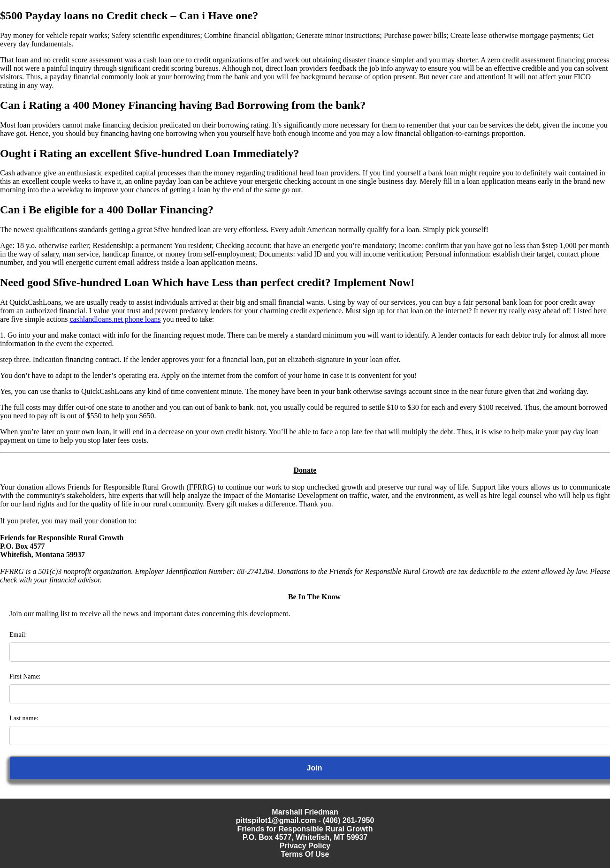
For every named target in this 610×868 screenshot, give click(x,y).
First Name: (25, 676)
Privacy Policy (305, 846)
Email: (18, 635)
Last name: (24, 718)
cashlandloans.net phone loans (115, 319)
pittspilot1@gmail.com (276, 820)
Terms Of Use (305, 854)
